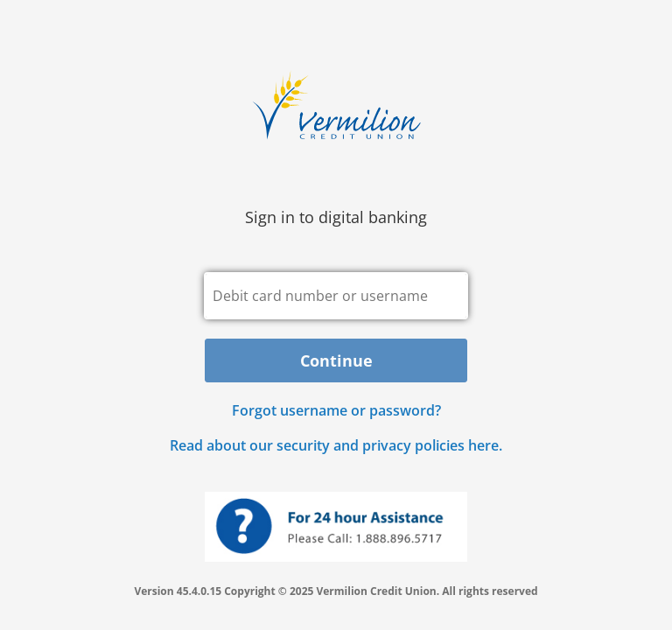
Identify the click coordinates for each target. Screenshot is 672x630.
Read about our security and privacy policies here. (336, 445)
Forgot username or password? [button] (336, 410)
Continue (336, 360)
